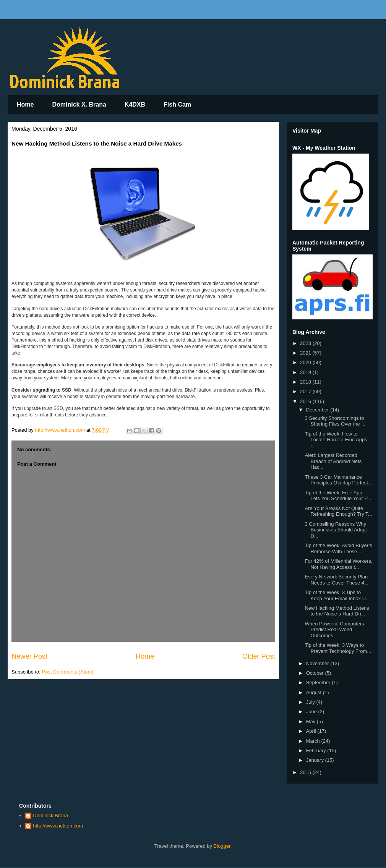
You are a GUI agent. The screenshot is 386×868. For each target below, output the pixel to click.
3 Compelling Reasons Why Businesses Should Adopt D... (336, 530)
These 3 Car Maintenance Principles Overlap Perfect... (338, 480)
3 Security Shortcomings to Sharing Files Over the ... (335, 421)
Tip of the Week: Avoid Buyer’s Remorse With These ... (338, 548)
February (317, 751)
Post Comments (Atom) (68, 672)
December (318, 410)
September (319, 683)
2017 (306, 391)
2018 (306, 382)
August (315, 692)
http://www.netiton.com (58, 826)
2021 (306, 353)
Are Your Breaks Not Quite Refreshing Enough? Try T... (338, 511)
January (316, 760)
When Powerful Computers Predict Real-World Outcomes (334, 630)
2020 (306, 362)
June (312, 712)
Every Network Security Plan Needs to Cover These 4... (337, 580)
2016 (306, 401)
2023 (306, 343)
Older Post (259, 656)
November (318, 663)
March (314, 741)
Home (25, 104)
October (316, 673)
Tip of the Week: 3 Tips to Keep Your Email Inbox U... (337, 595)
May (311, 721)
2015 (306, 772)
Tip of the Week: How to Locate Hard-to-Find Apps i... (336, 440)
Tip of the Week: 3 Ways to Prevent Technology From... (338, 648)
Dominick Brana (50, 815)
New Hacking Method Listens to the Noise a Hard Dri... (337, 611)
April (312, 731)
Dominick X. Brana (79, 104)
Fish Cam (177, 104)
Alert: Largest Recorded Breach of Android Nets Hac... (333, 461)
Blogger (222, 846)
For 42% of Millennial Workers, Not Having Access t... (338, 564)
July (311, 702)
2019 (306, 372)
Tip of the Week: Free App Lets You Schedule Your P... (338, 496)
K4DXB (135, 104)
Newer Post (29, 656)
